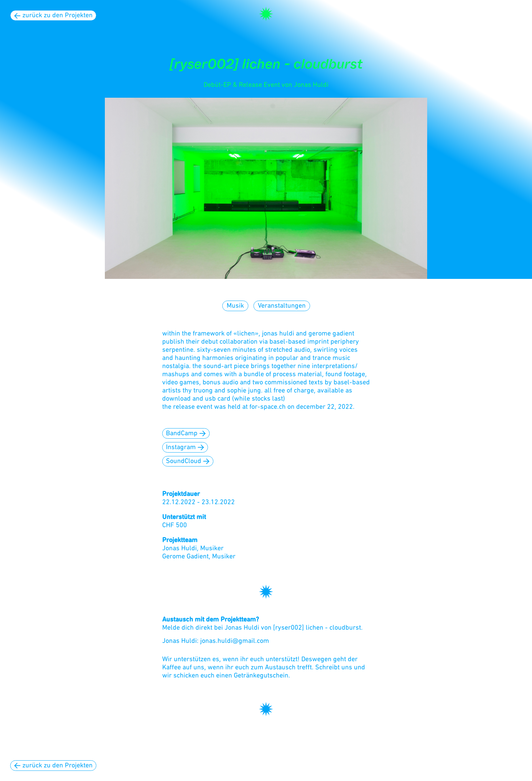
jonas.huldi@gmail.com (235, 641)
